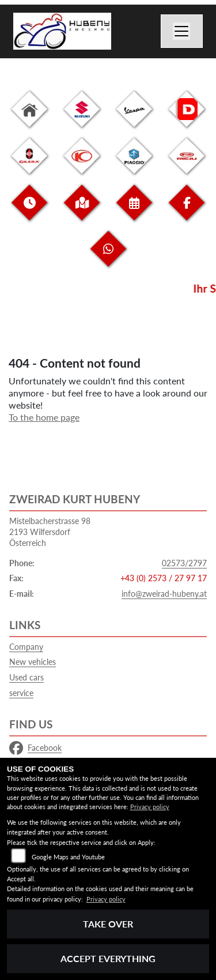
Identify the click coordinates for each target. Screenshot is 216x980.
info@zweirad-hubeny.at (164, 594)
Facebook (35, 748)
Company (26, 647)
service (21, 693)
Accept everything (108, 958)
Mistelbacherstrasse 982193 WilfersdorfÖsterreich (50, 532)
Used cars (26, 677)
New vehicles (33, 662)
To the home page (44, 417)
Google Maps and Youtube (68, 857)
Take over (108, 924)
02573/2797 (184, 563)
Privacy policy (150, 807)
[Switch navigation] (182, 31)
